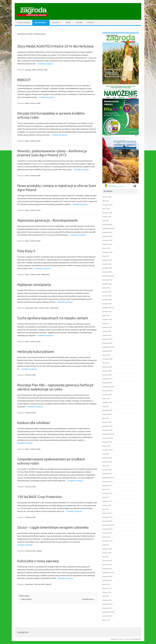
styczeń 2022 (107, 296)
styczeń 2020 (107, 375)
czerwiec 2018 (107, 450)
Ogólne (39, 551)
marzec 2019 (107, 414)
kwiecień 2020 (107, 367)
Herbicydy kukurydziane (36, 352)
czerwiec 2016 (107, 541)
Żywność (48, 584)
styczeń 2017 (107, 513)
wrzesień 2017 (107, 482)
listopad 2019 (107, 383)
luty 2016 (106, 557)
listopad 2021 (107, 304)
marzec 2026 (107, 197)
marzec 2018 (107, 462)
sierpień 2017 (107, 486)
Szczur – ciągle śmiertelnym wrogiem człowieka (53, 527)
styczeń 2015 (107, 600)
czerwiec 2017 (107, 493)
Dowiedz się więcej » (45, 64)
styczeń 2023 (107, 264)
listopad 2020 (107, 343)
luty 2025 (106, 220)
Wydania (79, 23)
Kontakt (91, 23)
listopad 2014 (107, 608)
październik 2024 (108, 228)
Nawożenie (29, 308)
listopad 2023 (107, 236)
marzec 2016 (107, 553)
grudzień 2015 (107, 565)
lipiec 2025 (106, 209)
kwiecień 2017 (107, 501)
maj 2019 (106, 406)
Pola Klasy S (26, 251)
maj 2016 (106, 545)
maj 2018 (106, 454)
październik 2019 (108, 387)
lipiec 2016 (106, 537)
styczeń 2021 (107, 335)
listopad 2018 (107, 430)
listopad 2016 (107, 521)
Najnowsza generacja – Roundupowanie (47, 220)
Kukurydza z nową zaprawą (38, 561)
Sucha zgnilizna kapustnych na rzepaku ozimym (53, 318)
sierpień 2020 (107, 351)
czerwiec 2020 (107, 359)
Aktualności (40, 23)
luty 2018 (106, 466)
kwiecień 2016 (107, 549)
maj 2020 (106, 363)
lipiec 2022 (106, 288)
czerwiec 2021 (107, 319)
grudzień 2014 (107, 604)
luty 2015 (106, 596)
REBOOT (24, 80)
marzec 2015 (107, 592)
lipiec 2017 (106, 489)
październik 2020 (108, 347)
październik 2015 (108, 572)
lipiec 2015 (106, 584)
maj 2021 (106, 323)
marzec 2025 (107, 217)
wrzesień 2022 (107, 280)
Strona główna (24, 23)
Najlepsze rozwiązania (34, 285)
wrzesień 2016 (107, 529)
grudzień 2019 (107, 379)
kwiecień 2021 (107, 327)
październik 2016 (108, 525)
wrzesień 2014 (107, 616)
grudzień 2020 (107, 339)
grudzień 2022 (107, 268)
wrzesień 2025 (107, 205)
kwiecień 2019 (107, 410)
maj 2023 (106, 256)
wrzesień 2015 (107, 576)
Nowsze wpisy (89, 599)
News (34, 70)
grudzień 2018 (107, 426)
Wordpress (137, 639)
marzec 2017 (107, 505)
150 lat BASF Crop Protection (40, 497)
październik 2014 (108, 612)
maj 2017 (106, 497)
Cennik (68, 23)
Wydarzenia (46, 274)
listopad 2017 (107, 474)
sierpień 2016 (107, 533)
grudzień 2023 (107, 232)
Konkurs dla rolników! (34, 423)
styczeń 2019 (107, 422)
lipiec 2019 (106, 398)
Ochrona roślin (42, 70)
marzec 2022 (107, 292)
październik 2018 (108, 434)
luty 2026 (106, 201)
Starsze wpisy (25, 599)
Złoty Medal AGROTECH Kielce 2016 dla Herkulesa (55, 46)
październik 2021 (108, 308)
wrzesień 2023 (107, 240)
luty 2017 (106, 509)
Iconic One (114, 639)
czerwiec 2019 (107, 402)
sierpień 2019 (107, 395)
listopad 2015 (107, 569)
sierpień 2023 (107, 244)
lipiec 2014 (106, 620)
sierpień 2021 (107, 311)
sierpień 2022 (107, 284)
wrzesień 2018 (107, 438)
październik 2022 (108, 276)
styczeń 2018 (107, 470)
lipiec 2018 (106, 446)
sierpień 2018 (107, 442)
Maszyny (28, 70)
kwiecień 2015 (107, 588)
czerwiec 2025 (107, 213)
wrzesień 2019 (107, 391)
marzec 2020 (107, 371)
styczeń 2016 (107, 561)
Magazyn (56, 23)
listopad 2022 (107, 272)
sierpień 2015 (107, 580)
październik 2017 (108, 478)
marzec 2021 (107, 331)
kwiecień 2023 (107, 260)
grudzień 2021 (107, 300)
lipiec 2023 (106, 248)
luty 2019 (106, 418)
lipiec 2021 (106, 315)
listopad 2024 (107, 225)
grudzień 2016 (107, 517)
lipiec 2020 (106, 355)
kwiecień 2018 (107, 458)
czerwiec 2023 (107, 252)
